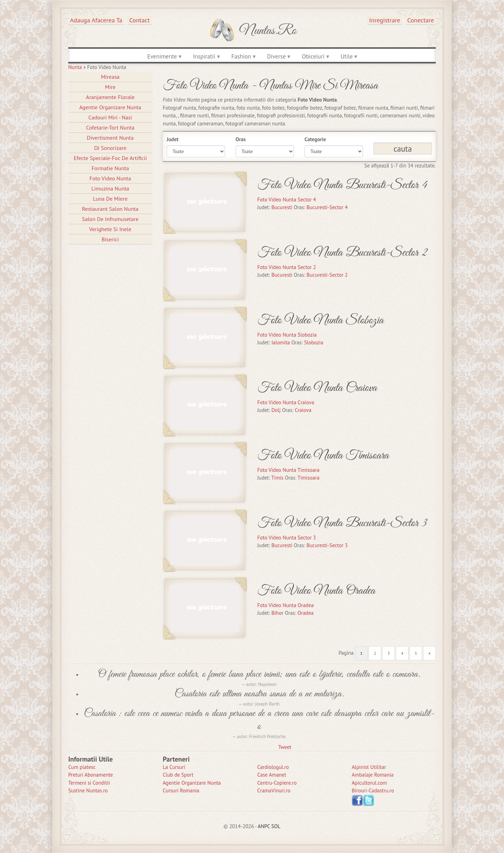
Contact (139, 20)
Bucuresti (282, 207)
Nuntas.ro (268, 31)
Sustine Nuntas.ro (88, 790)
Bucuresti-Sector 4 (327, 207)
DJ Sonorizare (110, 148)
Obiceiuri (313, 56)
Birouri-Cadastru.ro (373, 790)
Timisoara (309, 478)
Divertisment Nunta (110, 138)
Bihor (278, 613)
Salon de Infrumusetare (110, 219)
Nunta (75, 67)
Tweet (285, 747)
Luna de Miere (110, 199)
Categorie (315, 139)
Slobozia (314, 342)
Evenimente (162, 56)
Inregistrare (385, 20)
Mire (110, 87)
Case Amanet (272, 775)
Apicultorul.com (369, 783)
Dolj (276, 410)
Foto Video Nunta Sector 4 (287, 200)
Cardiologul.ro (273, 767)
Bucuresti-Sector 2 (327, 275)
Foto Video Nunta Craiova (317, 388)
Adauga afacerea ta (96, 20)
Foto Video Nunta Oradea (316, 591)
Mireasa (110, 77)
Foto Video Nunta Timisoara (323, 456)
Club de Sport (178, 775)
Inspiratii (204, 56)
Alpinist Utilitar (369, 767)
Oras (241, 139)
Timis (277, 478)
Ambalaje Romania (373, 775)
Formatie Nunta (110, 168)
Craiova (303, 410)
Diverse (276, 56)
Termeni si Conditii (89, 783)
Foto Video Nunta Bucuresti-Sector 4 (342, 185)
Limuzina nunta (110, 188)
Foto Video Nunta (110, 178)
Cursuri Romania (181, 790)
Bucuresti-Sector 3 (327, 545)
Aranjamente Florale (110, 97)
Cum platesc (82, 767)
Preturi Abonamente (91, 775)
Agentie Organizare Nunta (110, 107)
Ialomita (281, 342)
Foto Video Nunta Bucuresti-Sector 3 (342, 523)
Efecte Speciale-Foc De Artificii (110, 158)
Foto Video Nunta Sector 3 (287, 538)
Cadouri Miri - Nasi (110, 117)
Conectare (421, 20)
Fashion (241, 56)
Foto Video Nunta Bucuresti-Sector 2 (342, 253)
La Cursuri (174, 767)
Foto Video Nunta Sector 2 (287, 267)
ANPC (264, 826)
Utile (347, 56)
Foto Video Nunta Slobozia (320, 320)
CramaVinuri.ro (274, 790)
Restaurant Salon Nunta (110, 209)
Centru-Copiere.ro (277, 783)
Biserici (110, 239)
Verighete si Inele (110, 229)
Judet (173, 139)
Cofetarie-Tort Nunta (110, 128)
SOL (276, 826)
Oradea (306, 613)
